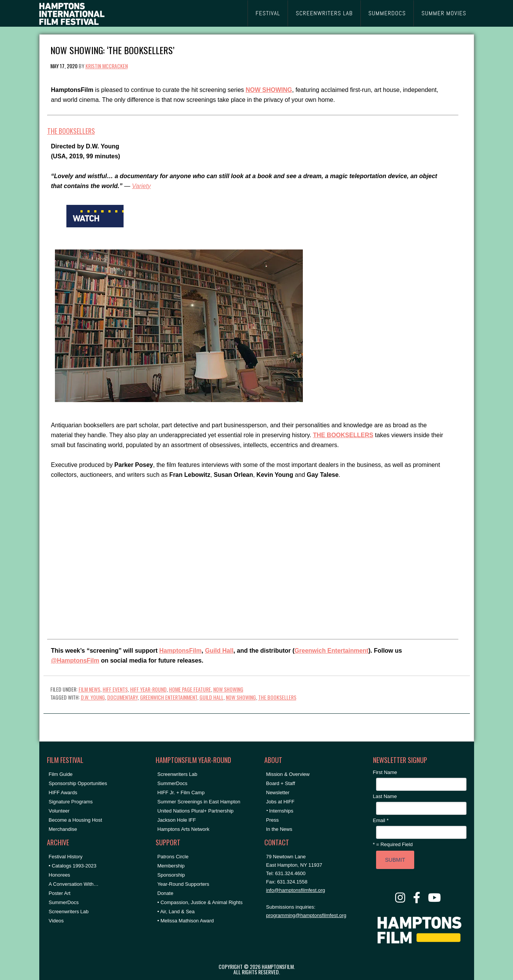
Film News (89, 689)
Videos (56, 921)
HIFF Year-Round (148, 689)
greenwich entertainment (169, 697)
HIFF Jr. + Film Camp (181, 793)
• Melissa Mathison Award (186, 921)
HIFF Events (115, 689)
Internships (281, 811)
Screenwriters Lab (69, 912)
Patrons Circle (173, 857)
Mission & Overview (288, 774)
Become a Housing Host (76, 820)
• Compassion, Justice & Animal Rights (200, 902)
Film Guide (61, 774)
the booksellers (277, 697)
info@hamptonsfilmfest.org (296, 890)
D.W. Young (93, 697)
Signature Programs (71, 802)
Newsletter (278, 793)
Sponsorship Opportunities (78, 783)
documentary (122, 697)
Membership (171, 866)
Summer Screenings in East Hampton (199, 802)
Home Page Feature (190, 689)
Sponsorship (171, 875)
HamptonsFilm (180, 651)
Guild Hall (219, 651)
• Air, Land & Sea (176, 912)
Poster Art (60, 893)
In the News (279, 829)
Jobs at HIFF (280, 802)
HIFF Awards (63, 793)
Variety (141, 186)
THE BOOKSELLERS (71, 131)
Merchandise (63, 829)
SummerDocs (64, 902)
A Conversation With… (74, 884)
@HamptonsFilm (75, 661)
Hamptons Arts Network (184, 829)
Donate (166, 893)
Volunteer (59, 811)
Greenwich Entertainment (331, 651)
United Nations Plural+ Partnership (196, 811)
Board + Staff (281, 783)
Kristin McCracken (107, 66)
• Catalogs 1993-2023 (73, 866)
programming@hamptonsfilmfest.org (306, 915)
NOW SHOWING (228, 689)
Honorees (60, 875)
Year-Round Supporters (183, 884)
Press (273, 820)
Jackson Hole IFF (177, 820)
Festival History (66, 857)
